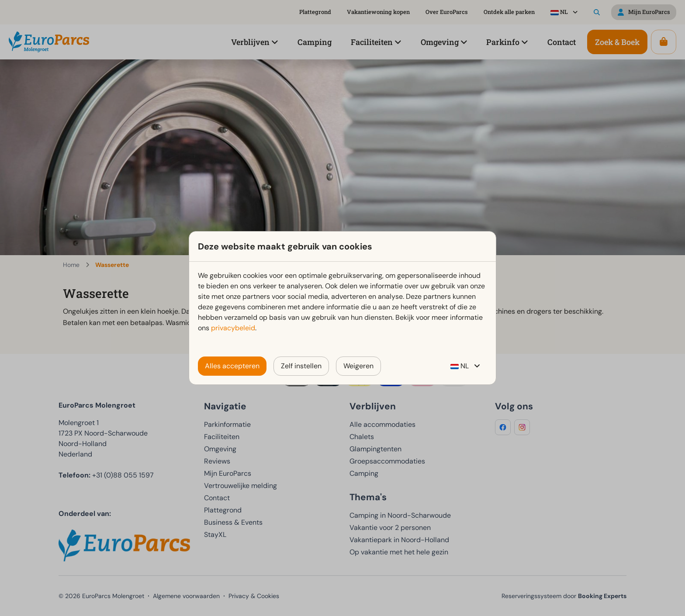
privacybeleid (233, 328)
